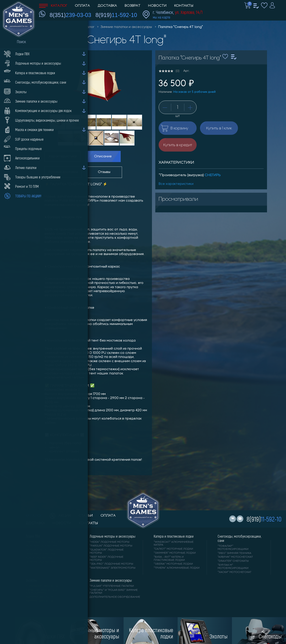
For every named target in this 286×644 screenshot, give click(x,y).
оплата (108, 516)
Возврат (133, 6)
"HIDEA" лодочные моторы (109, 542)
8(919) (116, 15)
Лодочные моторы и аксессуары (113, 536)
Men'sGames (64, 27)
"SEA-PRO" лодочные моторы (111, 564)
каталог (34, 516)
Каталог (53, 6)
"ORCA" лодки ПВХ (39, 558)
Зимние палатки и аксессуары (126, 27)
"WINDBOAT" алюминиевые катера (174, 544)
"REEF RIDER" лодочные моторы (106, 559)
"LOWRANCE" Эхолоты (42, 586)
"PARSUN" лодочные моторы (111, 546)
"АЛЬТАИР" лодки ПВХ (41, 546)
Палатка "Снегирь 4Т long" (181, 27)
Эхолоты (31, 580)
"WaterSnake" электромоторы (113, 568)
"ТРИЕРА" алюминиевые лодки (177, 568)
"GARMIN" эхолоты (39, 597)
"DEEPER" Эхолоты (39, 601)
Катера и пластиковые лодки (174, 536)
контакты (88, 523)
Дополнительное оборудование (115, 597)
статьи (86, 516)
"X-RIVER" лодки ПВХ (40, 562)
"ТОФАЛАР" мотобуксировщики (233, 548)
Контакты (184, 6)
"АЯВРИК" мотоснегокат (235, 557)
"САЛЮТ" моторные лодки (173, 549)
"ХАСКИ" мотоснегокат (234, 572)
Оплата (82, 6)
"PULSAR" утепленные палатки (112, 586)
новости (62, 523)
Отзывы (104, 172)
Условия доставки (63, 172)
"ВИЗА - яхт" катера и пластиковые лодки (169, 559)
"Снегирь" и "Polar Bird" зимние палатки (114, 592)
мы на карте (162, 17)
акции (60, 516)
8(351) (70, 15)
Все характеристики (176, 184)
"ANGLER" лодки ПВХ (40, 554)
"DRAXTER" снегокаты (233, 561)
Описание (103, 156)
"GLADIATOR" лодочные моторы (107, 551)
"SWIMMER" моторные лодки (175, 553)
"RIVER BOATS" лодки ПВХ (44, 542)
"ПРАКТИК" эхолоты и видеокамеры (41, 592)
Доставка (107, 6)
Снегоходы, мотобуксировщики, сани (239, 538)
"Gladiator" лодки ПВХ (43, 550)
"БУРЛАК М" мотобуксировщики (233, 567)
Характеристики (63, 156)
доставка (35, 523)
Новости (157, 6)
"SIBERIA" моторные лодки (173, 564)
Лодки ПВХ (33, 536)
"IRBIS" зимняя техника (234, 553)
